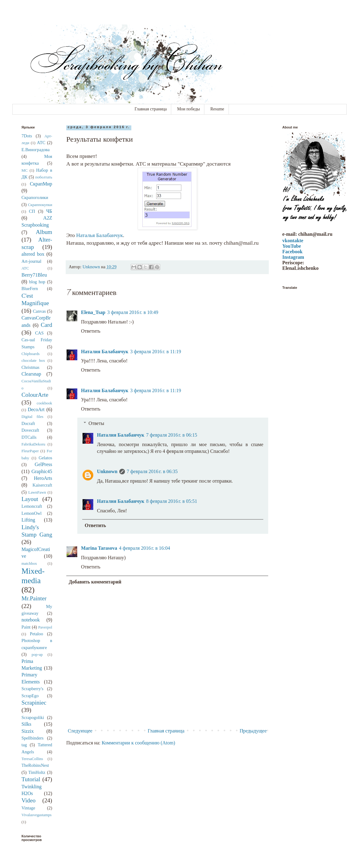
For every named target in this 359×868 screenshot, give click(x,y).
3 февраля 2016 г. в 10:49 (133, 312)
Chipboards (31, 354)
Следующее (80, 731)
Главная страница (151, 109)
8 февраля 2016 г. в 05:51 (172, 501)
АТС (41, 143)
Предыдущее (253, 731)
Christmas (30, 367)
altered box (33, 254)
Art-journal (31, 261)
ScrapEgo (30, 696)
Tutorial (31, 779)
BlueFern (30, 289)
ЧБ (49, 211)
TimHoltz (37, 772)
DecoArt (36, 409)
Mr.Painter (34, 598)
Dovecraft (30, 430)
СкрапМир (41, 184)
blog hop (37, 282)
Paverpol (45, 627)
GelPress (43, 464)
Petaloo (36, 634)
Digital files (32, 417)
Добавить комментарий (95, 582)
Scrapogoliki (33, 717)
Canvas (39, 311)
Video (29, 800)
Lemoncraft (32, 506)
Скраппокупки (40, 205)
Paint (26, 627)
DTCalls (29, 437)
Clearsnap (31, 374)
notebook (31, 620)
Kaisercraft (42, 485)
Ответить (91, 331)
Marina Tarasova (99, 548)
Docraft (28, 423)
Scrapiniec (34, 703)
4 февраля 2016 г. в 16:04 (145, 548)
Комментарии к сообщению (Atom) (138, 743)
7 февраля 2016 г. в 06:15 (172, 435)
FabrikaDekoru (33, 444)
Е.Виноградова (36, 150)
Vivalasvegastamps (37, 815)
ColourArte (35, 395)
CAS (39, 333)
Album (44, 232)
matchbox (29, 564)
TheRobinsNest (35, 765)
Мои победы (188, 109)
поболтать (44, 177)
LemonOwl (32, 513)
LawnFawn (37, 492)
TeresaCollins (32, 759)
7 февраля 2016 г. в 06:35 (152, 471)
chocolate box (33, 361)
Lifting (28, 520)
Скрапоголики (35, 197)
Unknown (107, 471)
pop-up (37, 655)
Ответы (97, 423)
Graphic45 (42, 471)
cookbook (44, 403)
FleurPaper (30, 451)
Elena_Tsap (93, 312)
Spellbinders (33, 738)
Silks (26, 724)
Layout (30, 499)
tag (24, 745)
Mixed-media (33, 576)
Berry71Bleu (34, 275)
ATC (25, 268)
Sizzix (28, 731)
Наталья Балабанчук (99, 235)
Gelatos (45, 458)
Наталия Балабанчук (105, 352)
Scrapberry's (32, 689)
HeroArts (43, 478)
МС (25, 170)
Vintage (28, 808)
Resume (217, 109)
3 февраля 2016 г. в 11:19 (156, 352)
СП (32, 211)
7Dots (27, 136)
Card (46, 325)
